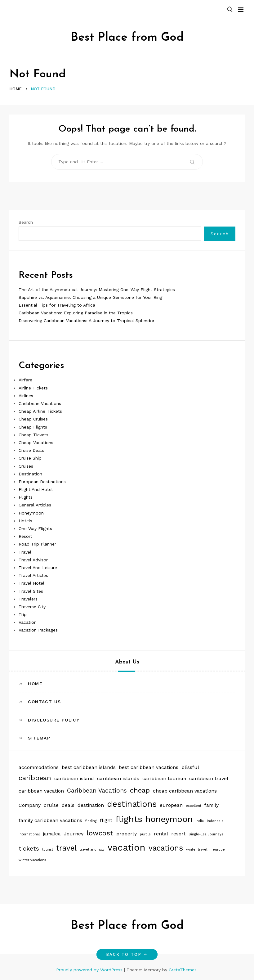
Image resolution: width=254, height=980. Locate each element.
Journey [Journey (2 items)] (74, 834)
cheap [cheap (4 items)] (140, 790)
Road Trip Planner (37, 544)
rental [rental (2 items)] (161, 834)
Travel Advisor (33, 560)
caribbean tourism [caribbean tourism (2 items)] (164, 778)
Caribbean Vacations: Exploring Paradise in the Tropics (76, 313)
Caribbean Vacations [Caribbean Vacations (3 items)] (97, 791)
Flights (26, 497)
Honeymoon (31, 513)
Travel (25, 552)
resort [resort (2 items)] (178, 834)
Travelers (28, 599)
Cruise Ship (30, 458)
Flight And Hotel (36, 489)
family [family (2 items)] (212, 805)
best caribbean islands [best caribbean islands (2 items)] (89, 767)
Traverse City (32, 607)
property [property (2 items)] (127, 834)
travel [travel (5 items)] (66, 848)
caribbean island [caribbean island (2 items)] (74, 778)
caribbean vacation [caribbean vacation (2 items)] (41, 791)
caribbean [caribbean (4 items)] (35, 778)
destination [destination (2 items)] (91, 805)
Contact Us (44, 702)
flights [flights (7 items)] (129, 819)
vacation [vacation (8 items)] (127, 847)
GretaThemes (183, 970)
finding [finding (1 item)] (91, 821)
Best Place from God (127, 38)
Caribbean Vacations (40, 403)
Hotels (25, 521)
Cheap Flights (33, 427)
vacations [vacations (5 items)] (166, 848)
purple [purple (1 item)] (145, 834)
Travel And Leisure (38, 568)
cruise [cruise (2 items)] (51, 805)
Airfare (25, 380)
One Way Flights (35, 528)
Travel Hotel (31, 583)
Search (26, 222)
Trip (23, 614)
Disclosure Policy (54, 720)
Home (35, 684)
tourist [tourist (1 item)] (48, 850)
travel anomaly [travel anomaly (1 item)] (92, 850)
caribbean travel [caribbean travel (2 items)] (209, 778)
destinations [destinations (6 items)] (132, 804)
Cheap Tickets (33, 435)
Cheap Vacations (36, 443)
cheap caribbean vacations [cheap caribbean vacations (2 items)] (185, 791)
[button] (230, 10)
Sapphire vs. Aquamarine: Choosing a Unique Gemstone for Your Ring (90, 297)
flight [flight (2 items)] (106, 820)
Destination (30, 474)
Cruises (26, 466)
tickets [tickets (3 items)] (29, 849)
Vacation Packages (38, 630)
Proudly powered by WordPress (90, 970)
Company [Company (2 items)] (30, 805)
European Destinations (42, 482)
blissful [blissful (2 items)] (190, 767)
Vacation (28, 622)
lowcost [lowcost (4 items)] (100, 833)
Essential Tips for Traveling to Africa (57, 305)
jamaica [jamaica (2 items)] (52, 834)
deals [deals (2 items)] (68, 805)
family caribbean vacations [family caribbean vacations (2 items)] (50, 820)
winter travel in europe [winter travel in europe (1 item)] (205, 850)
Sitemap (39, 738)
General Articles (35, 505)
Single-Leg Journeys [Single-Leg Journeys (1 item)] (206, 834)
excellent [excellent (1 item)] (194, 806)
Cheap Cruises (33, 419)
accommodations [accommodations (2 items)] (39, 767)
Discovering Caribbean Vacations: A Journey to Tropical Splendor (87, 321)
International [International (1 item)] (29, 834)
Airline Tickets (33, 388)
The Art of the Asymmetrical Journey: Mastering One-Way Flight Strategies (97, 290)
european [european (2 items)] (171, 805)
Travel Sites (31, 591)
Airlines (26, 396)
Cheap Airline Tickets (40, 411)
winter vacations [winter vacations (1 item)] (32, 860)
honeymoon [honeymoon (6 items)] (169, 819)
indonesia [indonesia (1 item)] (215, 821)
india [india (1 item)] (200, 821)
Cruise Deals (31, 450)
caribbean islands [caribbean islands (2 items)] (118, 778)
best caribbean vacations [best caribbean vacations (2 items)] (149, 767)
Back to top (127, 954)
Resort (25, 536)
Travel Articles (33, 575)
